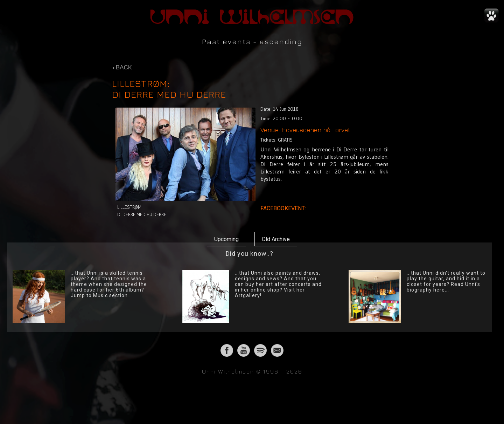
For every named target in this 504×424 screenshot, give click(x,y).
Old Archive (276, 239)
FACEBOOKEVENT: (284, 208)
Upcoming (226, 239)
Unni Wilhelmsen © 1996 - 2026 (252, 371)
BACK (122, 67)
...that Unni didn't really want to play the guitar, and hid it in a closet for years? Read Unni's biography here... (446, 281)
